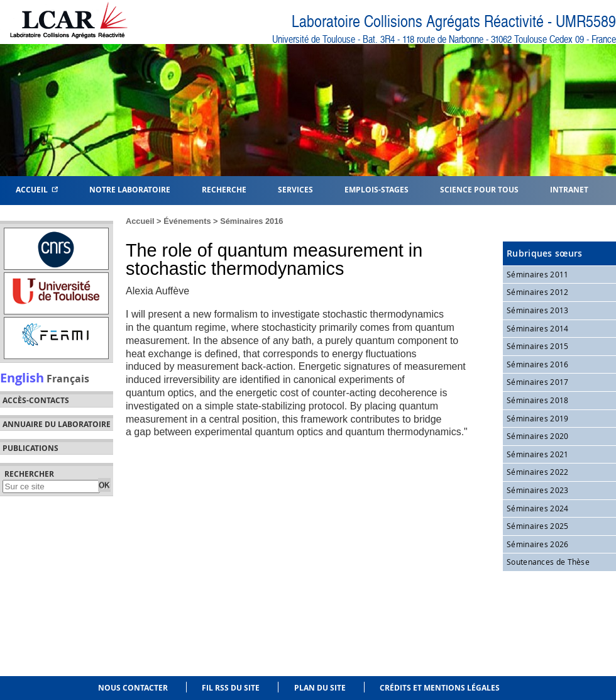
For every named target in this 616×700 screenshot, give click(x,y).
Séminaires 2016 (251, 221)
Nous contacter (133, 688)
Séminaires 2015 (538, 346)
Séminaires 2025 (538, 526)
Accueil (37, 189)
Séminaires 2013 (538, 310)
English (22, 377)
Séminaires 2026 (538, 544)
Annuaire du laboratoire (57, 425)
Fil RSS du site (231, 688)
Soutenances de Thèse (548, 562)
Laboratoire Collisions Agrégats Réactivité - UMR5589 (454, 22)
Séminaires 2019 (538, 418)
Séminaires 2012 (538, 292)
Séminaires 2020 (538, 436)
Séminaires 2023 (538, 490)
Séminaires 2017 (538, 382)
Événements (187, 221)
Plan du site (320, 688)
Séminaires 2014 (538, 328)
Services (295, 189)
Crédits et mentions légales (440, 688)
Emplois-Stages (377, 189)
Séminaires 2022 (538, 472)
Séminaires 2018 (538, 400)
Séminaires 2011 (538, 274)
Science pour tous (479, 189)
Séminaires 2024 (538, 508)
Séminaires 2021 (538, 454)
